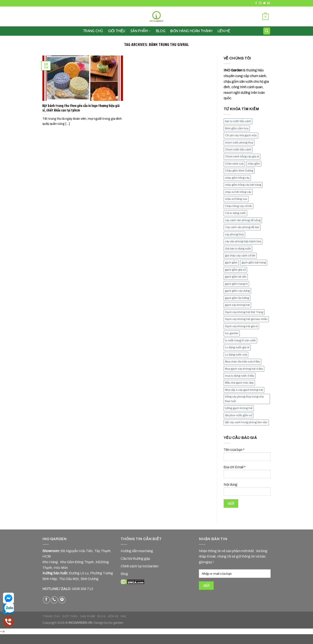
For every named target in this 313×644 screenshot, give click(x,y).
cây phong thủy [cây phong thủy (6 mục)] (234, 234)
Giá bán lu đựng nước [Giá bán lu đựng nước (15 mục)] (238, 249)
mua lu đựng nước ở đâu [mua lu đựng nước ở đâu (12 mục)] (240, 376)
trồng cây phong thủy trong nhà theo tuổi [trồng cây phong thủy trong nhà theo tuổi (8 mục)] (244, 399)
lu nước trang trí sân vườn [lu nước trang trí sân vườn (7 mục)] (240, 341)
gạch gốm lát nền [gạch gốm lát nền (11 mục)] (236, 277)
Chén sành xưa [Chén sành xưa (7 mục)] (234, 164)
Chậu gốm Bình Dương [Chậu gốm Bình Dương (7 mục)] (239, 171)
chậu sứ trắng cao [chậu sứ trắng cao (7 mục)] (236, 199)
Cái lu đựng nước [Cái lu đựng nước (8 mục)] (235, 213)
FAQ (123, 616)
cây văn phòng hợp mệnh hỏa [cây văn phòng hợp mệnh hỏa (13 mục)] (243, 241)
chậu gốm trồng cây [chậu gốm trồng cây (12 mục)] (237, 178)
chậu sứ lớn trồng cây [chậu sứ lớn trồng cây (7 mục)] (238, 192)
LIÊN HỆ (224, 31)
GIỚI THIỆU (117, 31)
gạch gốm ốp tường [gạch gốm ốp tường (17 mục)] (237, 298)
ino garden (116, 623)
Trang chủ (93, 31)
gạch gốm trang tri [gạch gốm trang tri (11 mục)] (236, 284)
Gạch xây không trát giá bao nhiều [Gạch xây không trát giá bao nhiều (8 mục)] (246, 319)
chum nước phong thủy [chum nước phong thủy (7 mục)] (239, 143)
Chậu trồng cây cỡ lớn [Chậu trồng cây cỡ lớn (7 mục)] (238, 206)
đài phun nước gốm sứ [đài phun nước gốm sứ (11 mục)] (239, 415)
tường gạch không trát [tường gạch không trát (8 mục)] (239, 408)
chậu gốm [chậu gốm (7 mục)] (254, 164)
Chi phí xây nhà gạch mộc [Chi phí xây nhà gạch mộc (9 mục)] (241, 135)
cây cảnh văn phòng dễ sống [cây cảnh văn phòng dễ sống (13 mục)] (243, 220)
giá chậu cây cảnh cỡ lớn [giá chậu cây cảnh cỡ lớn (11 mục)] (240, 256)
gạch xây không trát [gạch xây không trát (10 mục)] (237, 305)
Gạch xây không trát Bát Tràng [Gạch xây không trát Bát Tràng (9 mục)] (244, 312)
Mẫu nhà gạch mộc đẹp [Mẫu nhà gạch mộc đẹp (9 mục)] (239, 383)
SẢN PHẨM (141, 31)
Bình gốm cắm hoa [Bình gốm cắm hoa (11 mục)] (237, 128)
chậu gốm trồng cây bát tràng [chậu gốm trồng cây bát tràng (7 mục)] (243, 185)
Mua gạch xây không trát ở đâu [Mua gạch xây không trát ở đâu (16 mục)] (244, 369)
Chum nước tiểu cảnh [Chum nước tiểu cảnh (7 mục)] (238, 150)
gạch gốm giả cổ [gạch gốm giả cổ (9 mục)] (235, 270)
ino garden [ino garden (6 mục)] (232, 333)
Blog (161, 31)
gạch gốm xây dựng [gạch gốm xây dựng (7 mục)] (237, 291)
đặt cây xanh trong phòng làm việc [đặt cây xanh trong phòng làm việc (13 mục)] (246, 422)
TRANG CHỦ (51, 616)
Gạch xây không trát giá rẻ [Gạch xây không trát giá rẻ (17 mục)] (241, 326)
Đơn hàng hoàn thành (191, 31)
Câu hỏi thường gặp (135, 559)
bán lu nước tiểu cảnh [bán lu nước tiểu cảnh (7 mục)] (238, 121)
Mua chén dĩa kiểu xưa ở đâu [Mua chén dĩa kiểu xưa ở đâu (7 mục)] (242, 362)
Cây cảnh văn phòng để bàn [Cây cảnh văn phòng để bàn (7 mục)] (242, 227)
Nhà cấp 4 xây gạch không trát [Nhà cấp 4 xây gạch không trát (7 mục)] (244, 390)
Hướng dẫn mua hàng (137, 551)
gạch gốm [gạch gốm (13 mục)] (231, 263)
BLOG (101, 616)
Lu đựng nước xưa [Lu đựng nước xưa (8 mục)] (236, 355)
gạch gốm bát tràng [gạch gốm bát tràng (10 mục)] (254, 263)
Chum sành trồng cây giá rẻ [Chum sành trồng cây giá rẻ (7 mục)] (242, 157)
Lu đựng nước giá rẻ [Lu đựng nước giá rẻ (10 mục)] (237, 347)
